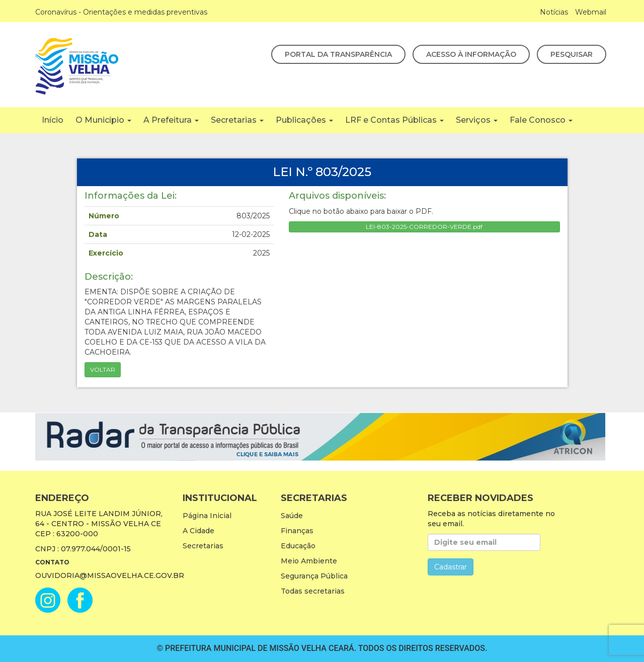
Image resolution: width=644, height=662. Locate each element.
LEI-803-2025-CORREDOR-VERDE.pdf (424, 227)
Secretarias (237, 120)
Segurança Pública (314, 576)
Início (53, 120)
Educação (298, 546)
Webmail (591, 12)
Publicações (304, 120)
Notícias (554, 12)
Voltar (103, 369)
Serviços (477, 120)
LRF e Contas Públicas (394, 120)
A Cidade (198, 531)
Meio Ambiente (309, 561)
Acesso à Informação (471, 54)
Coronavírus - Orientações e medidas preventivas (121, 12)
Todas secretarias (313, 591)
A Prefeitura (171, 120)
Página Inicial (207, 516)
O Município (103, 120)
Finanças (297, 531)
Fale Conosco (541, 120)
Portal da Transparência (338, 54)
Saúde (292, 516)
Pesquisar (572, 54)
